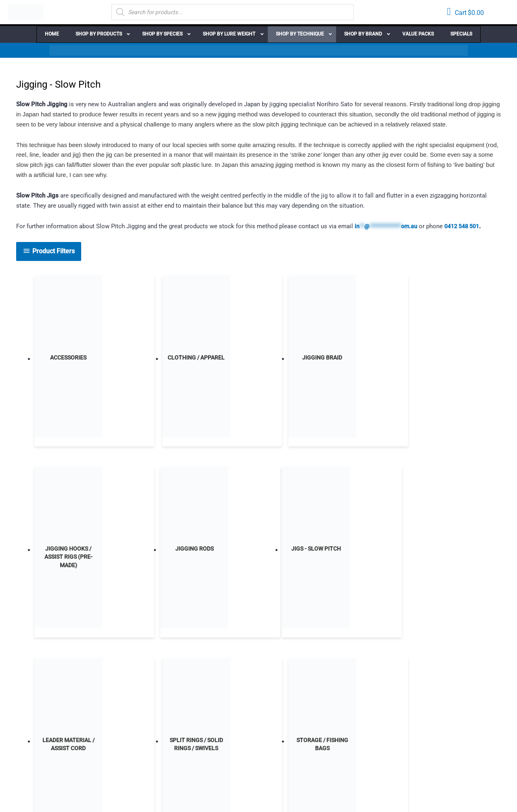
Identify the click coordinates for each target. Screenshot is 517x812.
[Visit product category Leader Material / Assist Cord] (163, 551)
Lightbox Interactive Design (213, 796)
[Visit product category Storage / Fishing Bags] (353, 551)
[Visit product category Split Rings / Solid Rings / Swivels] (258, 551)
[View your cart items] (465, 12)
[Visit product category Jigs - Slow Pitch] (68, 551)
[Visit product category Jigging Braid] (258, 359)
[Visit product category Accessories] (68, 359)
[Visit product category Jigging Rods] (448, 359)
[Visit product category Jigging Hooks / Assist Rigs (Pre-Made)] (353, 359)
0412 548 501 (471, 226)
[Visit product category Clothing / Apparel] (163, 359)
